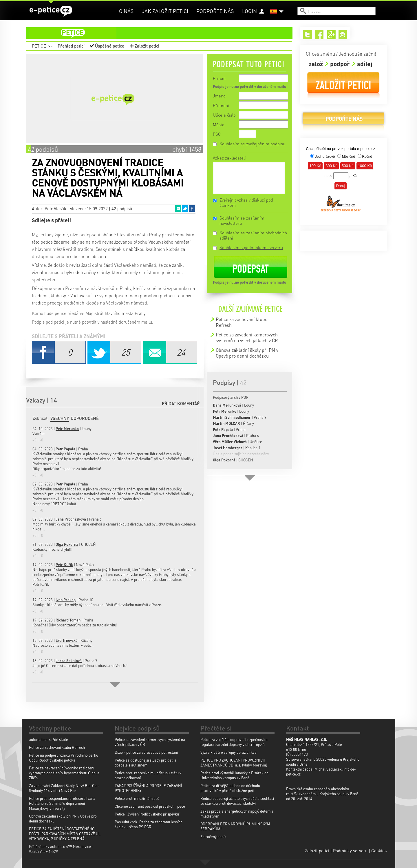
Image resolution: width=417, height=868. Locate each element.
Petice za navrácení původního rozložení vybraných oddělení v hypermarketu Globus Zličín (64, 773)
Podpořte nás (215, 11)
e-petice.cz (51, 11)
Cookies (379, 851)
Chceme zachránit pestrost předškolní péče (150, 806)
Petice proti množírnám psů (137, 798)
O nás (126, 11)
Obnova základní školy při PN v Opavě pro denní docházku (247, 353)
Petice (39, 46)
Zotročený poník (213, 837)
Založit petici (147, 46)
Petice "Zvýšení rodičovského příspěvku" (148, 814)
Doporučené (85, 418)
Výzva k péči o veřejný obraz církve (228, 752)
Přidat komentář (181, 403)
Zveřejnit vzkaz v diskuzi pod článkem (246, 202)
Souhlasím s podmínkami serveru (251, 247)
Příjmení (221, 105)
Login (249, 11)
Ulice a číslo (224, 115)
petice (163, 33)
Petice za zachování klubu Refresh (242, 322)
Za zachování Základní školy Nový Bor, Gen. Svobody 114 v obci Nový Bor (64, 788)
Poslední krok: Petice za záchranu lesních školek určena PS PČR (149, 824)
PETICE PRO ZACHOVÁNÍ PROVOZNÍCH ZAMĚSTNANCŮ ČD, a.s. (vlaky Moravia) (234, 762)
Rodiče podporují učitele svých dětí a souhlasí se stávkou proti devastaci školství (237, 801)
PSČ (217, 134)
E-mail (219, 78)
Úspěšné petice (110, 46)
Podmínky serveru (350, 851)
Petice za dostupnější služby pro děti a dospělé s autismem (146, 762)
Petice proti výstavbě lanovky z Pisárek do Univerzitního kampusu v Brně (234, 775)
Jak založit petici (165, 11)
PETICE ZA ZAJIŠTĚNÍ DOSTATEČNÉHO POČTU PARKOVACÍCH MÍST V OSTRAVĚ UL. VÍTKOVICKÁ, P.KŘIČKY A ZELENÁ (65, 834)
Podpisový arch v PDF (231, 397)
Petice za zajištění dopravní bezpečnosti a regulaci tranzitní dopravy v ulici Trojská (234, 742)
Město (219, 124)
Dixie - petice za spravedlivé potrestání (146, 752)
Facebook (192, 209)
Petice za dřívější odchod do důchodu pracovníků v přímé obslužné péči (230, 788)
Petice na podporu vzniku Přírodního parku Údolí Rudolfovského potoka (64, 758)
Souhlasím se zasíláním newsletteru (242, 220)
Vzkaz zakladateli (229, 158)
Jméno (219, 96)
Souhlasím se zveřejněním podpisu (252, 144)
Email (178, 209)
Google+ (331, 35)
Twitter (185, 209)
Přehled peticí (71, 46)
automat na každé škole (49, 739)
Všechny (60, 418)
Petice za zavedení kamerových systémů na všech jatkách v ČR (247, 337)
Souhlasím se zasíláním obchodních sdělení (253, 235)
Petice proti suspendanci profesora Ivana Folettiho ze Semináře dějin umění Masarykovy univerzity (62, 803)
